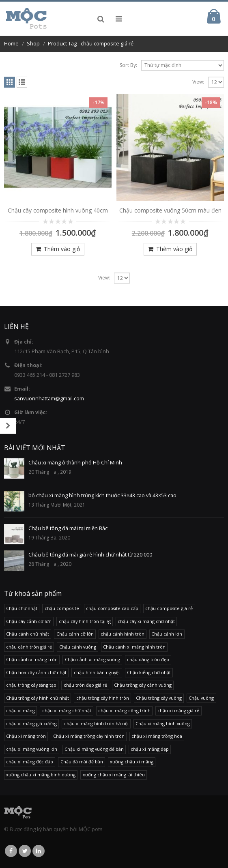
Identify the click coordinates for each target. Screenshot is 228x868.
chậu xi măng (20, 710)
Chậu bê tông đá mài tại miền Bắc (68, 528)
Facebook (11, 851)
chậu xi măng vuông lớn (32, 749)
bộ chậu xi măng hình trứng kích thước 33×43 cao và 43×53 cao (102, 495)
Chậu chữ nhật (22, 608)
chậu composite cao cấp (112, 608)
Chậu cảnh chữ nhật (28, 634)
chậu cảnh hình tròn (123, 634)
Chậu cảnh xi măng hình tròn (134, 647)
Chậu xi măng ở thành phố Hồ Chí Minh (75, 463)
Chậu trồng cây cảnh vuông (143, 685)
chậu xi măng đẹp (150, 749)
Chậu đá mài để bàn (82, 762)
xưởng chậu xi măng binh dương (41, 775)
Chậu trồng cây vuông (159, 698)
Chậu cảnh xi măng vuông (92, 659)
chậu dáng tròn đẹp (148, 659)
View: (198, 82)
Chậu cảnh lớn (167, 634)
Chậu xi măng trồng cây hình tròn (89, 736)
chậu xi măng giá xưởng (31, 723)
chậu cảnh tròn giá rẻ (29, 647)
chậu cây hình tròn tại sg (85, 621)
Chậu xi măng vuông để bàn (94, 749)
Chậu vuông (201, 698)
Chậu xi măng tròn (26, 736)
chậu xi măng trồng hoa (157, 736)
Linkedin (39, 851)
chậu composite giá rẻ (169, 608)
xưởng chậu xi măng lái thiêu (114, 775)
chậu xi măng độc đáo (30, 762)
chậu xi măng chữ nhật (67, 710)
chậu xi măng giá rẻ (178, 710)
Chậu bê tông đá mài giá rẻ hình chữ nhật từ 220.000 (90, 555)
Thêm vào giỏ (62, 249)
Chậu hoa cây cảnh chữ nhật (36, 672)
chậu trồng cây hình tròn (103, 698)
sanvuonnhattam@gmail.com (49, 399)
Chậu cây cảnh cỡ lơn (29, 621)
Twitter (25, 851)
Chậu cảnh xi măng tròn (32, 659)
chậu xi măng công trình (124, 710)
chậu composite (62, 608)
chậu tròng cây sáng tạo (31, 685)
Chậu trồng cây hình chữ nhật (38, 698)
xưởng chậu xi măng (132, 762)
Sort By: (128, 65)
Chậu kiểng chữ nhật (149, 672)
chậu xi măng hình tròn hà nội (96, 723)
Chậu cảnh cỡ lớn (75, 634)
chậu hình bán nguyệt (97, 672)
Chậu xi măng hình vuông (163, 723)
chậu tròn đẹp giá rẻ (85, 685)
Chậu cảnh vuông (78, 647)
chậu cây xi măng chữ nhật (146, 621)
